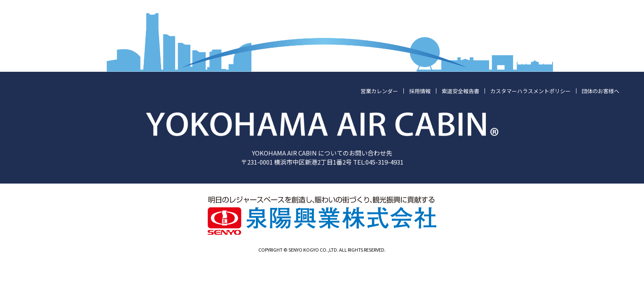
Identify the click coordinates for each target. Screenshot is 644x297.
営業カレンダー (379, 91)
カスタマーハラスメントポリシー (530, 91)
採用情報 (420, 91)
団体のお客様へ (601, 91)
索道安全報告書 (460, 91)
